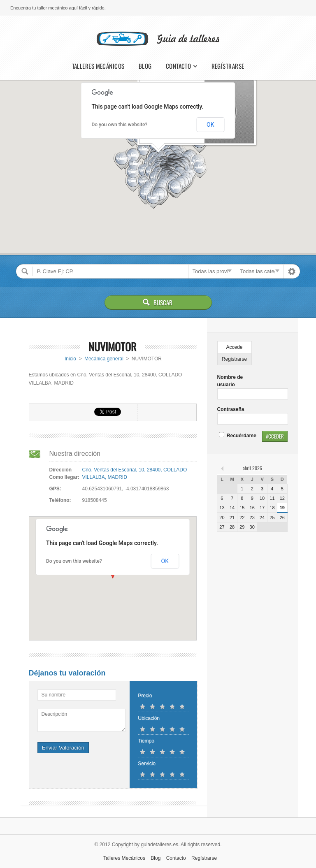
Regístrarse (228, 66)
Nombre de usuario (230, 381)
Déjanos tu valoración (67, 673)
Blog (145, 66)
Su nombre (54, 695)
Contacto (179, 66)
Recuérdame (238, 436)
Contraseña (231, 409)
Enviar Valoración (63, 748)
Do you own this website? (120, 125)
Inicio (70, 359)
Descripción (55, 714)
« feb (223, 468)
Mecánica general (104, 359)
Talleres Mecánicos (98, 66)
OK (210, 125)
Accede (235, 347)
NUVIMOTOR (113, 347)
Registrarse (234, 359)
